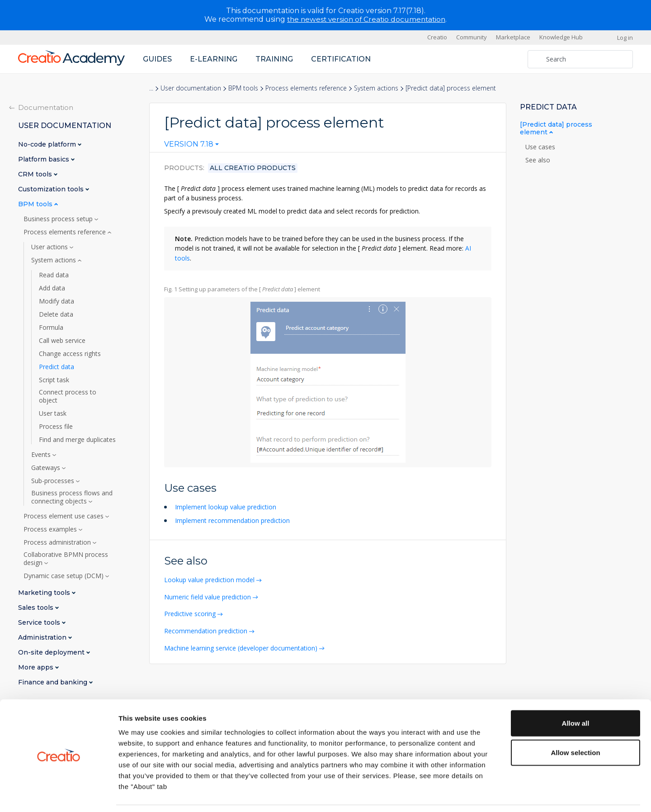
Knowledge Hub (561, 37)
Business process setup (59, 218)
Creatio (437, 37)
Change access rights (70, 353)
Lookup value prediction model (210, 578)
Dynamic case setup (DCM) (64, 575)
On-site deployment (52, 652)
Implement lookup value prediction (226, 506)
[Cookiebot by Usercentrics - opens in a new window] (59, 794)
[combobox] (191, 146)
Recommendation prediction (207, 629)
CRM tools (36, 174)
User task (53, 413)
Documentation (46, 107)
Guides (157, 59)
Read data (54, 275)
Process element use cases (64, 516)
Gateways (47, 467)
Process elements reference (306, 88)
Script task (54, 380)
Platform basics (45, 159)
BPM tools (243, 88)
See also (538, 160)
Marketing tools (45, 592)
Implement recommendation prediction (232, 519)
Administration (43, 637)
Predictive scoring (191, 612)
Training (274, 59)
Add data (52, 288)
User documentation (191, 88)
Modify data (57, 301)
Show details (474, 794)
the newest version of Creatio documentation (366, 19)
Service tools (40, 622)
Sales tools (37, 607)
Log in (625, 37)
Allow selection (575, 724)
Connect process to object (68, 396)
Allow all (576, 694)
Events (42, 454)
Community (472, 37)
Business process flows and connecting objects (72, 497)
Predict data (57, 366)
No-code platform (48, 144)
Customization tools (52, 189)
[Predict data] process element (556, 128)
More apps (37, 667)
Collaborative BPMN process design (66, 558)
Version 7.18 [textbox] (189, 144)
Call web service (62, 340)
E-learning (214, 59)
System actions (376, 88)
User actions (50, 247)
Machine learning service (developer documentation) (242, 645)
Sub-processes (54, 480)
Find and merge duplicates (77, 439)
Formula (51, 327)
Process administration (58, 542)
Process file (56, 426)
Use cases (541, 147)
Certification (341, 59)
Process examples (51, 529)
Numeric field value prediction (208, 595)
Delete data (56, 314)
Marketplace (513, 37)
